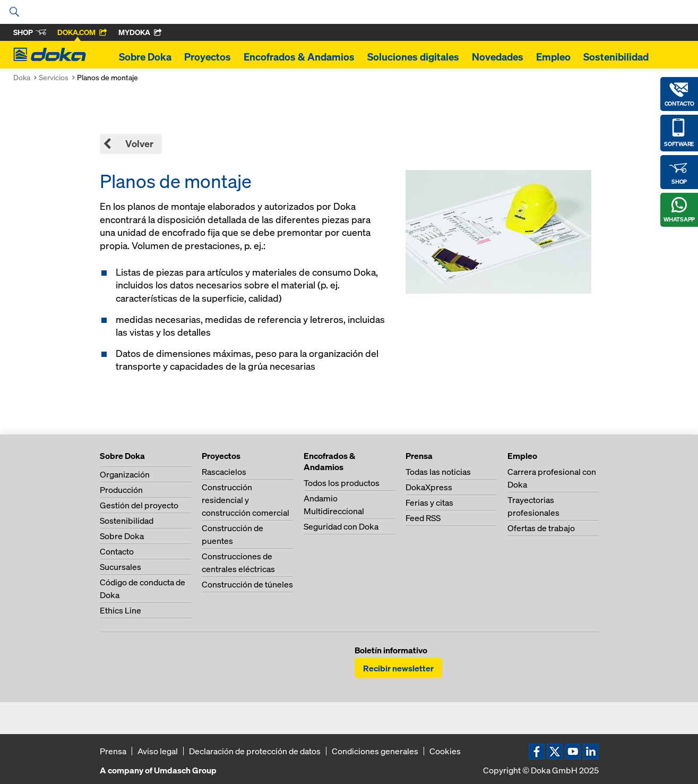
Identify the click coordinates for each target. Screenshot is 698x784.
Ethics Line (120, 610)
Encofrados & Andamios (299, 57)
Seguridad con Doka (341, 526)
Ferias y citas (429, 502)
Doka (22, 77)
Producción (121, 490)
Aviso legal (158, 751)
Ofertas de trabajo (541, 528)
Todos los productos (342, 483)
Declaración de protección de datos (255, 751)
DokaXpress (429, 487)
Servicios (54, 77)
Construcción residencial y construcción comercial (245, 500)
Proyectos (208, 57)
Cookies (445, 751)
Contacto (117, 551)
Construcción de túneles (247, 584)
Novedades (498, 57)
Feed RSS (423, 518)
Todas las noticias (438, 472)
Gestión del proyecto (139, 505)
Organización (125, 474)
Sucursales (120, 567)
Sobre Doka (145, 57)
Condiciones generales (375, 751)
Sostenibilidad (616, 57)
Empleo (553, 57)
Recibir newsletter (398, 668)
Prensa (113, 751)
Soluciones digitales (413, 57)
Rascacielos (224, 472)
